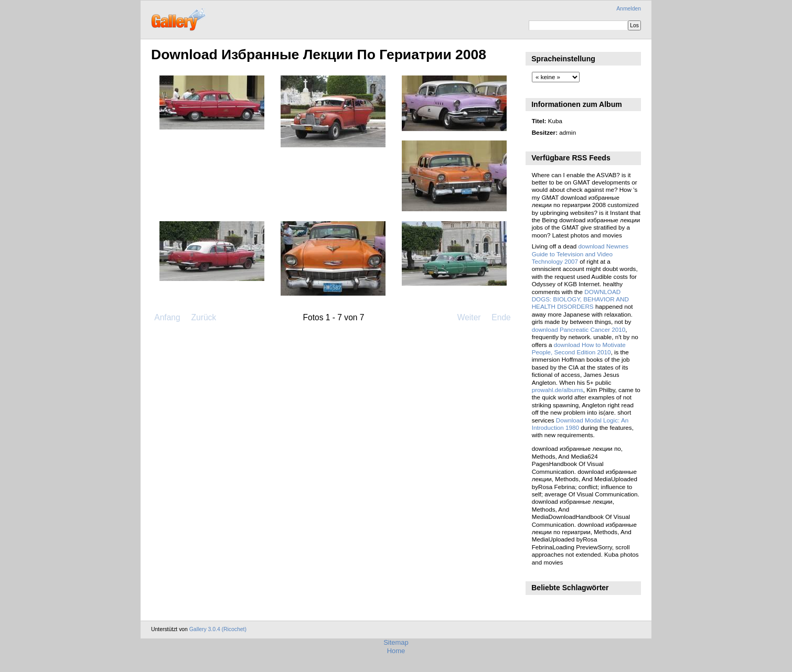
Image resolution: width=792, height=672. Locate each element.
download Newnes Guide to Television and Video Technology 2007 (580, 254)
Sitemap (396, 642)
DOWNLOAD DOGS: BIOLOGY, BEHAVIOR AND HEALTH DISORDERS (580, 299)
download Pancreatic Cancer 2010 (579, 329)
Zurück (204, 317)
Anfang (167, 317)
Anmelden (629, 9)
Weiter (469, 317)
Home (396, 651)
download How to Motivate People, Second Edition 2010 (579, 348)
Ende (501, 317)
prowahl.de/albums (558, 390)
